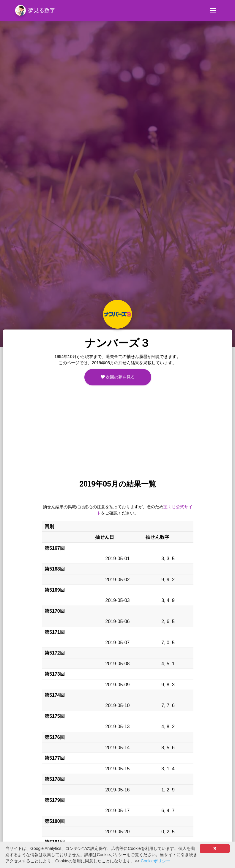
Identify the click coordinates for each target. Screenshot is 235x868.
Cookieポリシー (156, 861)
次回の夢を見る (118, 377)
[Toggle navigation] (213, 10)
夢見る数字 (35, 10)
